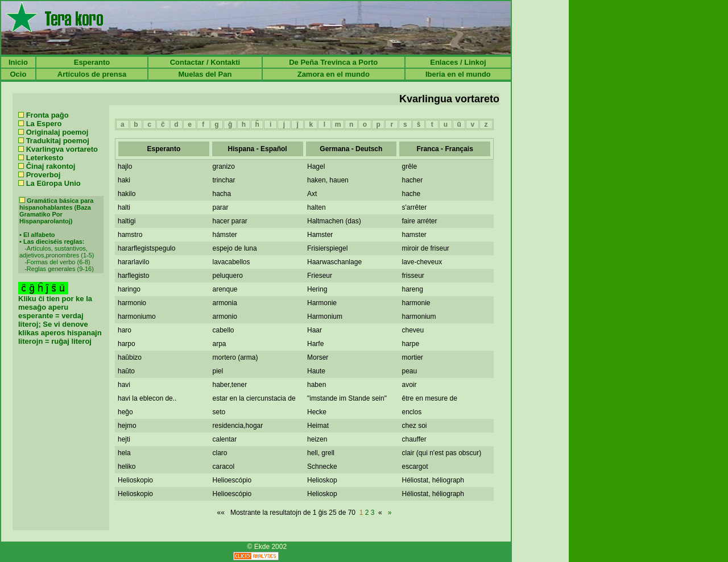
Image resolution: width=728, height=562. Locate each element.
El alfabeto (39, 235)
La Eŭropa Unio (53, 183)
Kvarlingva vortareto (62, 149)
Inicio (18, 62)
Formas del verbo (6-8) (59, 262)
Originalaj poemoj (57, 132)
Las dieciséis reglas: (54, 242)
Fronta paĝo (47, 115)
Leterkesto (45, 158)
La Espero (44, 124)
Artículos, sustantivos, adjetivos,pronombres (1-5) (57, 252)
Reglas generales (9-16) (60, 269)
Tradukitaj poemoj (58, 141)
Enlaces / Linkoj (458, 62)
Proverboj (44, 175)
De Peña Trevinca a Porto (333, 62)
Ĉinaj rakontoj (51, 166)
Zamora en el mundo (334, 74)
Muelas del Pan (205, 74)
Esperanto (92, 62)
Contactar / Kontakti (205, 62)
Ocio (18, 74)
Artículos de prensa (92, 74)
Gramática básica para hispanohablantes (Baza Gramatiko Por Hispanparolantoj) (56, 211)
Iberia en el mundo (458, 74)
